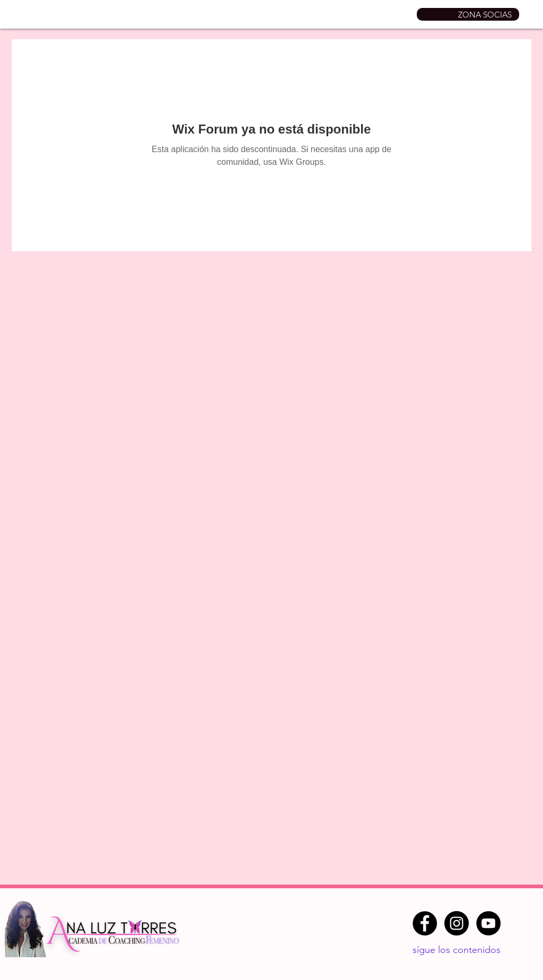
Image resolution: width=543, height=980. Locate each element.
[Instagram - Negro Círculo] (457, 923)
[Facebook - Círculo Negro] (425, 923)
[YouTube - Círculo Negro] (488, 923)
